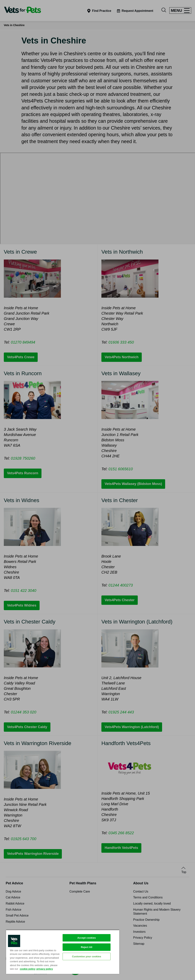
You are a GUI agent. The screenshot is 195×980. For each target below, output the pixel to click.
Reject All (87, 947)
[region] (63, 952)
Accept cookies (86, 938)
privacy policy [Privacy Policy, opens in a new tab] (45, 969)
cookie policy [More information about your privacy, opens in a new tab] (28, 969)
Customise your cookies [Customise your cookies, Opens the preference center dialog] (86, 956)
